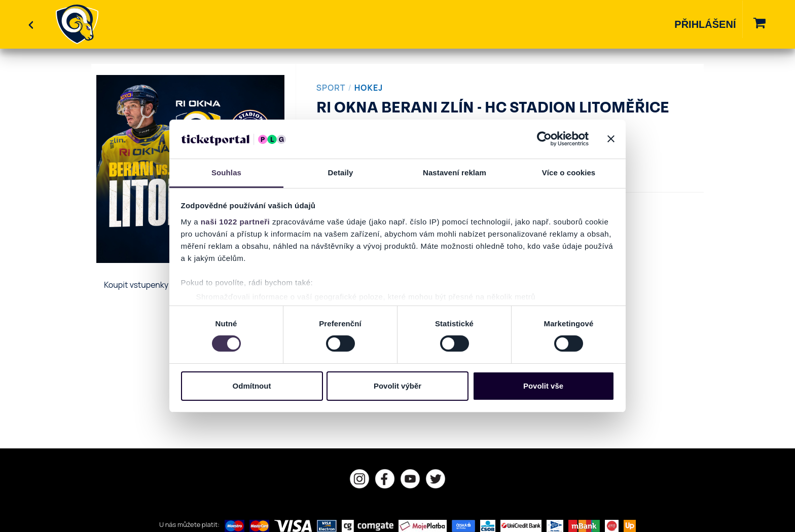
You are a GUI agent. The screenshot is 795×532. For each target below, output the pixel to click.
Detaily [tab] (341, 173)
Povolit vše (543, 386)
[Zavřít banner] (611, 139)
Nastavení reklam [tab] (455, 173)
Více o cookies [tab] (569, 173)
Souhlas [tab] (226, 173)
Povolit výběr (397, 386)
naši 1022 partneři (236, 222)
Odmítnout (252, 386)
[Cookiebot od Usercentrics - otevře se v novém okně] (544, 139)
